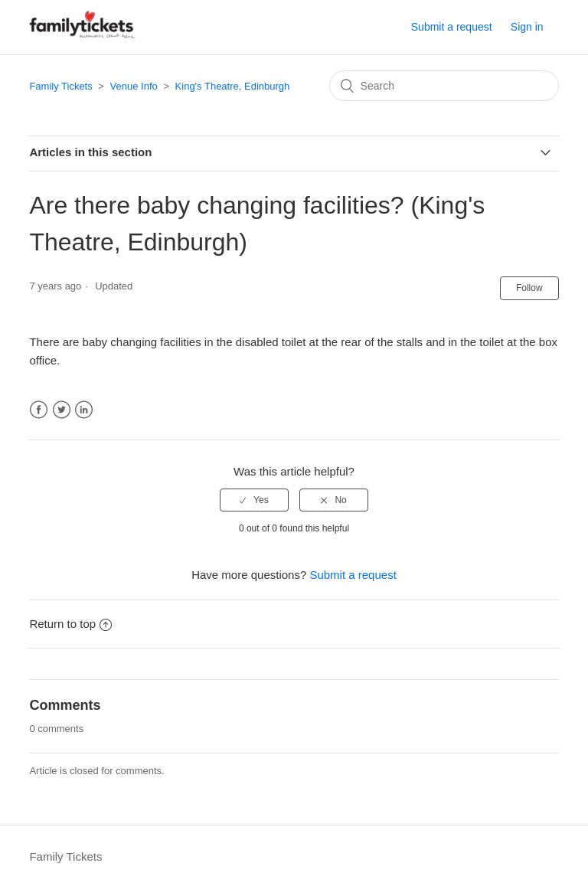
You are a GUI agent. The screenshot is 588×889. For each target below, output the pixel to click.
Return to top (70, 624)
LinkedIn (84, 410)
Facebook (39, 410)
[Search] (444, 86)
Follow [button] (529, 288)
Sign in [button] (527, 27)
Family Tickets (60, 86)
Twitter (62, 410)
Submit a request (452, 27)
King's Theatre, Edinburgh (233, 86)
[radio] (254, 500)
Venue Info (134, 86)
